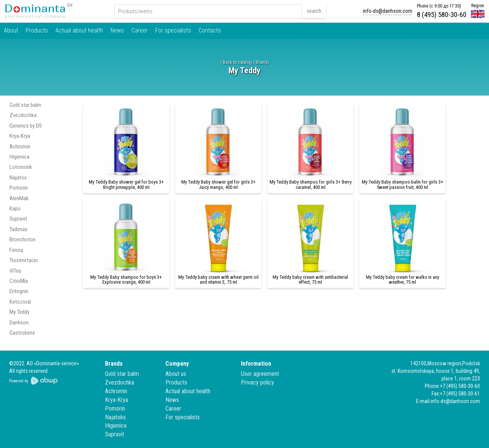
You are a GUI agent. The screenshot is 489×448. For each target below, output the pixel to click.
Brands (262, 62)
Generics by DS (26, 126)
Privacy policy (258, 382)
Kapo (15, 209)
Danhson (19, 323)
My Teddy (19, 312)
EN (70, 5)
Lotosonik (21, 167)
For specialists (173, 30)
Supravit (18, 219)
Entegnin (19, 291)
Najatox (18, 178)
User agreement (260, 374)
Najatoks (115, 417)
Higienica (19, 157)
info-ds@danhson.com (388, 11)
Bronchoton (22, 239)
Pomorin (19, 188)
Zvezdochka (23, 115)
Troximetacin (24, 260)
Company (177, 364)
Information (256, 364)
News (117, 30)
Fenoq (16, 250)
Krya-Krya (20, 136)
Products (37, 30)
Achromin (20, 147)
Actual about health (79, 30)
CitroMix (19, 281)
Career (140, 30)
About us (176, 374)
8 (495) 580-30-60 (442, 15)
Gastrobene (22, 333)
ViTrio (15, 271)
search (314, 11)
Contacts (210, 30)
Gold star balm (25, 105)
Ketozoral (20, 302)
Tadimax (19, 229)
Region (478, 6)
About (11, 30)
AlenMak (19, 198)
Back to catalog (237, 62)
